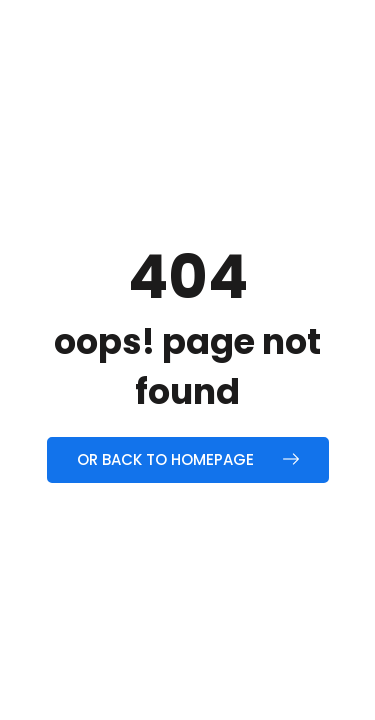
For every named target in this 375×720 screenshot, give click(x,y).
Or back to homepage (188, 459)
